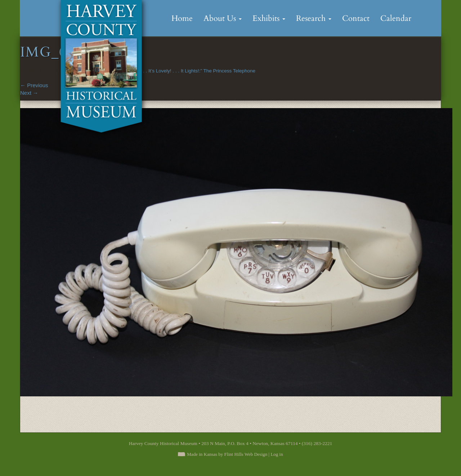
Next (29, 93)
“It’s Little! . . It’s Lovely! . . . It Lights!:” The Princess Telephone (188, 71)
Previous (34, 85)
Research (314, 18)
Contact (356, 18)
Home (182, 18)
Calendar (396, 18)
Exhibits (269, 18)
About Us (223, 18)
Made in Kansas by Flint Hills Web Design (227, 454)
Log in (277, 454)
